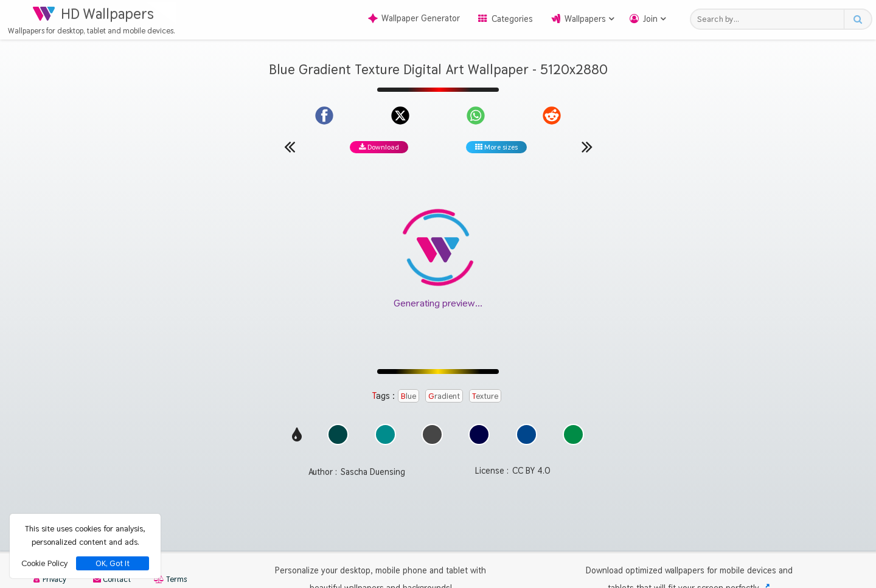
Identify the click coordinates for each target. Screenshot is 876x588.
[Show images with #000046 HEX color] (479, 442)
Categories (512, 19)
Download (379, 147)
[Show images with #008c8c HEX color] (385, 442)
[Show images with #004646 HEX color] (338, 442)
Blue (408, 396)
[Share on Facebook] (324, 116)
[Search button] (857, 19)
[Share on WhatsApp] (476, 116)
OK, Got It (113, 563)
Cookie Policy (44, 563)
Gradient (444, 396)
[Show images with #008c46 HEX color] (573, 442)
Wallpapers (585, 19)
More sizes (496, 147)
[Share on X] (400, 116)
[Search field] (770, 19)
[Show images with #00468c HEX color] (527, 442)
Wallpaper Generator (414, 18)
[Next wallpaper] (587, 147)
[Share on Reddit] (552, 116)
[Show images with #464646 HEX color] (432, 442)
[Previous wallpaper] (290, 147)
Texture (485, 396)
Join (650, 19)
